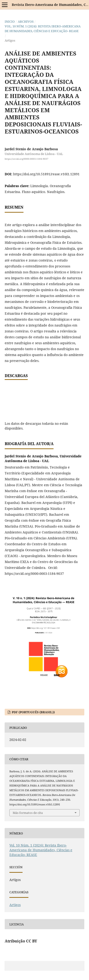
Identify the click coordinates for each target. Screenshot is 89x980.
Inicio (10, 21)
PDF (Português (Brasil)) (33, 712)
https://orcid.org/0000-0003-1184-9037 (27, 159)
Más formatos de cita (28, 813)
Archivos (26, 21)
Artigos (15, 905)
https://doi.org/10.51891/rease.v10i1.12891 (46, 174)
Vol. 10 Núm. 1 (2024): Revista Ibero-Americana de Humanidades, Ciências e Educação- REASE (43, 29)
